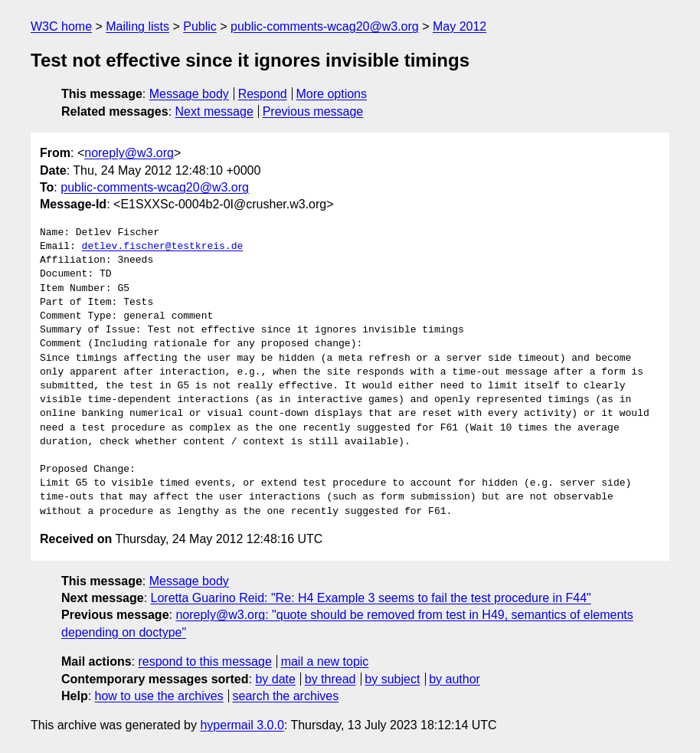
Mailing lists (137, 26)
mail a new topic (325, 661)
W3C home (61, 26)
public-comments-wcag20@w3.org (325, 26)
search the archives (286, 696)
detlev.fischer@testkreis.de (163, 247)
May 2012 (460, 26)
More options (332, 94)
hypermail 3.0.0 (242, 725)
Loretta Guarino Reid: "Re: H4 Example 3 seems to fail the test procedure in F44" (371, 598)
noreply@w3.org (129, 153)
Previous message (313, 111)
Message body (189, 94)
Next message (214, 111)
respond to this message (204, 661)
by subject (392, 679)
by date (275, 679)
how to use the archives (159, 696)
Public (200, 26)
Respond (263, 94)
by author (455, 679)
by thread (330, 679)
